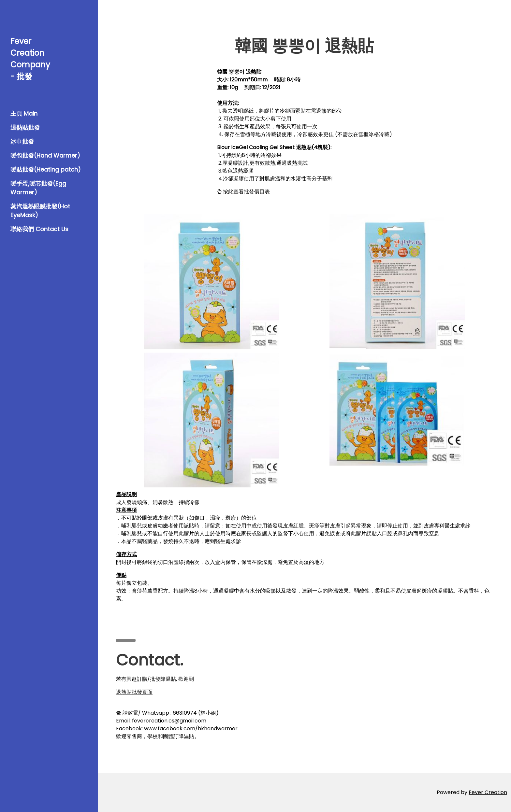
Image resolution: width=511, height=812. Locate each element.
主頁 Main (24, 113)
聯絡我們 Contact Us (39, 229)
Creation (496, 792)
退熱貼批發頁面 (134, 692)
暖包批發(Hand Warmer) (45, 155)
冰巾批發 (22, 141)
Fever (477, 792)
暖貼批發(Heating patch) (46, 169)
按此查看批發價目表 (243, 192)
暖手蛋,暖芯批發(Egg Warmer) (38, 188)
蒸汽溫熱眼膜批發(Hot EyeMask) (40, 211)
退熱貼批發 (25, 127)
